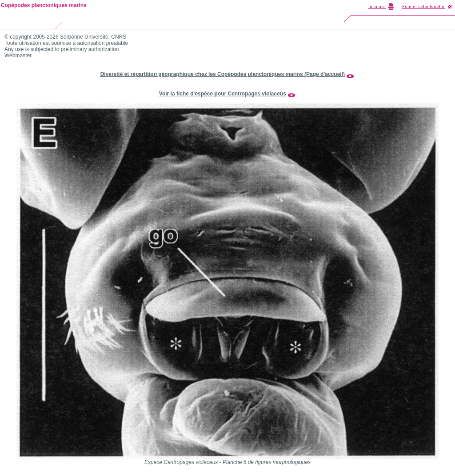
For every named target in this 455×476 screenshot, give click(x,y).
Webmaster (18, 56)
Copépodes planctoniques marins (44, 5)
